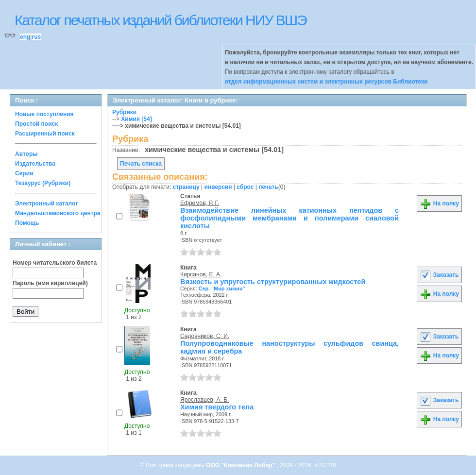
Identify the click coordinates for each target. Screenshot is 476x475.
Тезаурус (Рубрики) (43, 183)
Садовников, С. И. (205, 336)
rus (36, 37)
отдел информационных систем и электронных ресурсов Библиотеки (326, 82)
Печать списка (141, 164)
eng (25, 37)
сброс (245, 187)
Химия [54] (136, 119)
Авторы (26, 154)
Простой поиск (36, 124)
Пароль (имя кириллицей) (50, 283)
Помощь (27, 223)
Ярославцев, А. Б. (204, 400)
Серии (24, 173)
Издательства (35, 164)
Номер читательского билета (55, 263)
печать (268, 187)
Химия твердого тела (217, 407)
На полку (439, 204)
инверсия (218, 187)
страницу (186, 187)
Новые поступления (44, 114)
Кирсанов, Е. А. (201, 274)
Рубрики (124, 112)
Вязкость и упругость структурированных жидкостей (273, 282)
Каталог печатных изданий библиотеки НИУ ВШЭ (161, 20)
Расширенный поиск (45, 134)
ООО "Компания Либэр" (241, 465)
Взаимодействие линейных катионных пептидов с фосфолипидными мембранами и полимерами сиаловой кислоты (289, 218)
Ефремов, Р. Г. (200, 203)
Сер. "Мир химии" (222, 288)
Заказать (439, 275)
